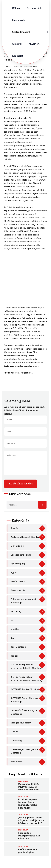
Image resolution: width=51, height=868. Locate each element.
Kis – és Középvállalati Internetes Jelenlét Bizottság (26, 666)
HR (12, 620)
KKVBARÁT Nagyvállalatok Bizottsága (24, 700)
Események (18, 20)
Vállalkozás (17, 762)
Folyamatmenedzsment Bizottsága (23, 601)
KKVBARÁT (35, 44)
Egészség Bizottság (21, 555)
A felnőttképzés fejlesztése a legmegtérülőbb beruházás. (28, 803)
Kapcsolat (18, 56)
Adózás (14, 528)
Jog (13, 638)
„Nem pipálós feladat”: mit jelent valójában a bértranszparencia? (32, 820)
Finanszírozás (18, 590)
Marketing (16, 741)
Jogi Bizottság (18, 647)
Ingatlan (15, 629)
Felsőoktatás (18, 581)
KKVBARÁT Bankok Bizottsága (26, 689)
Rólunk (16, 8)
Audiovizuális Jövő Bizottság (26, 537)
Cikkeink (17, 44)
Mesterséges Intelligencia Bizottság (24, 751)
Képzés (14, 656)
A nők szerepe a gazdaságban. (28, 851)
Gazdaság (16, 611)
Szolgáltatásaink (21, 32)
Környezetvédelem (21, 723)
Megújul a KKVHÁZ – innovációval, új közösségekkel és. (30, 787)
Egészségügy (18, 564)
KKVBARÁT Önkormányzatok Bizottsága (26, 712)
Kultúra (15, 732)
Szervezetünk (34, 8)
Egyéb (14, 572)
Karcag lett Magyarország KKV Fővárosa (29, 836)
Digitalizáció (17, 546)
